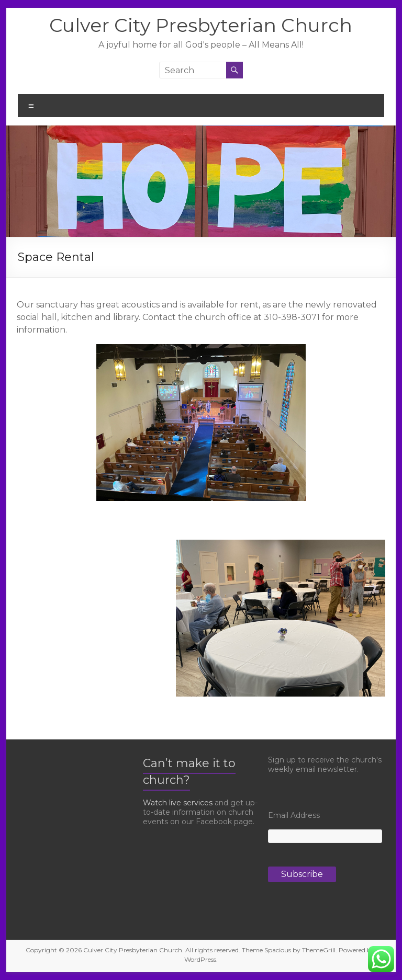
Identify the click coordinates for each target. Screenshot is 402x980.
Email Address (294, 815)
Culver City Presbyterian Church (201, 25)
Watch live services (178, 803)
